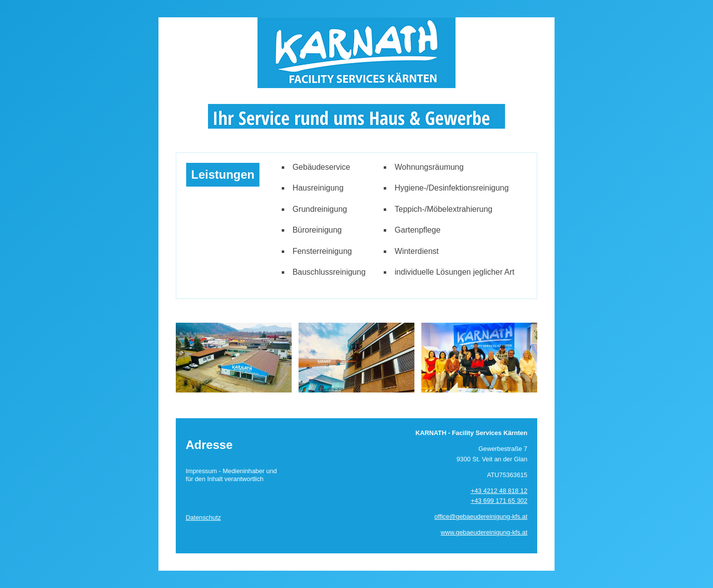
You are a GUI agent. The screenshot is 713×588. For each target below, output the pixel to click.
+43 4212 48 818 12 (499, 491)
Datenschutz (203, 517)
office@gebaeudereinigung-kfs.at (481, 516)
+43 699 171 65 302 (499, 501)
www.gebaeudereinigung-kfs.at (484, 532)
